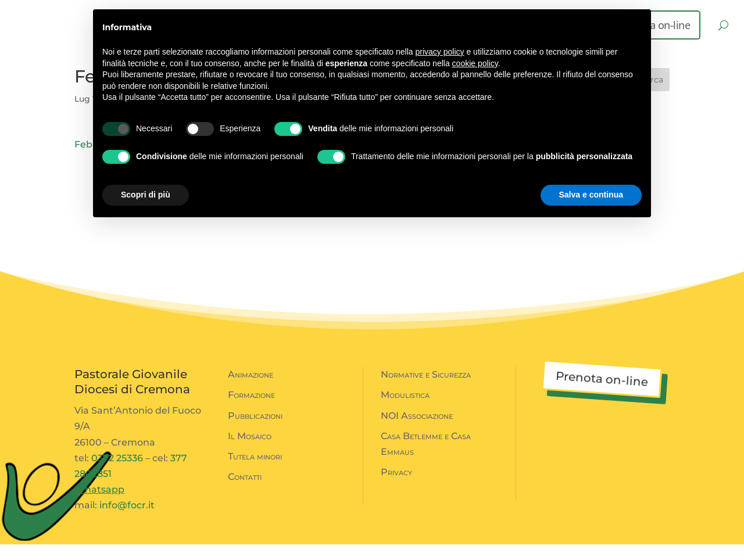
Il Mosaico (250, 452)
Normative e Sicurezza (426, 390)
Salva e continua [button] (591, 195)
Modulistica (405, 410)
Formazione (251, 410)
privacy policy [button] (440, 52)
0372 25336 (117, 474)
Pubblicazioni (255, 431)
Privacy (396, 488)
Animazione (251, 390)
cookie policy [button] (475, 63)
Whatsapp (99, 505)
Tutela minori (255, 472)
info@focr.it (127, 521)
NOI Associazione (417, 431)
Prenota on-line (602, 395)
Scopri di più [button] (146, 195)
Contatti (245, 492)
